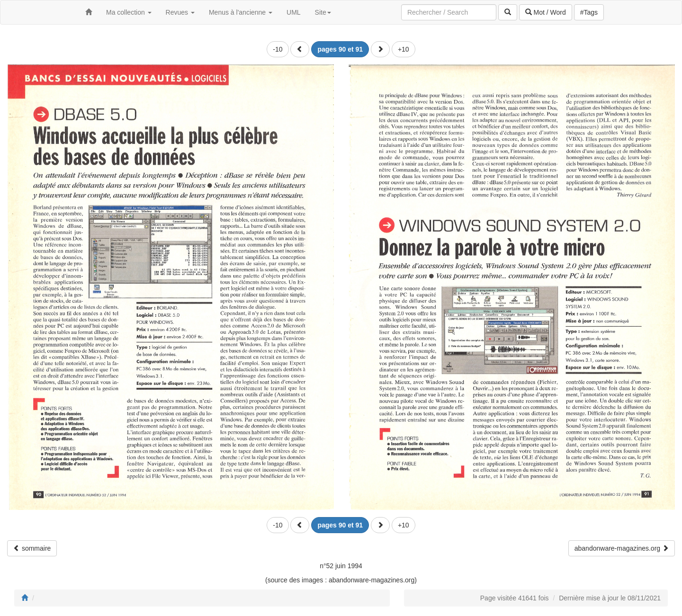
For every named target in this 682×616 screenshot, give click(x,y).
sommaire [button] (32, 548)
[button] (300, 49)
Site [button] (323, 12)
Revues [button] (180, 12)
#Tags (589, 12)
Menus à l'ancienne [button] (241, 12)
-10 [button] (278, 49)
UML (294, 12)
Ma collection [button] (129, 12)
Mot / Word (546, 12)
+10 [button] (404, 49)
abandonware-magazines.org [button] (622, 548)
